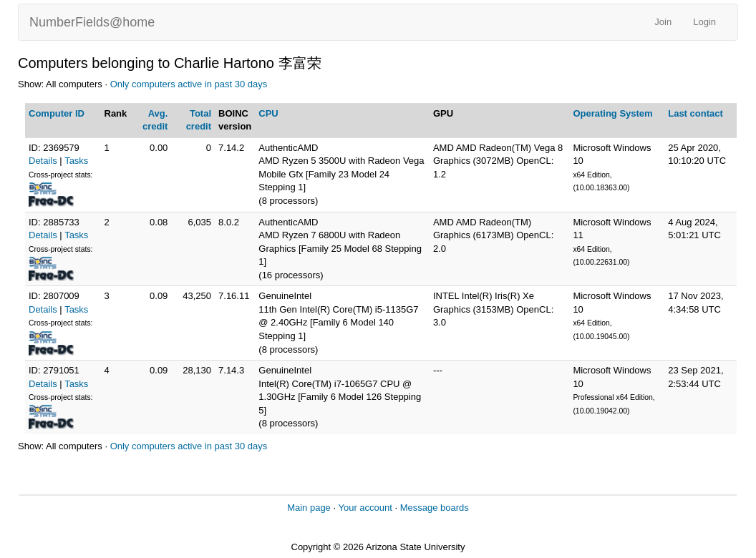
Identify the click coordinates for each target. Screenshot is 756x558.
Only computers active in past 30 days (189, 84)
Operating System (612, 113)
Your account (365, 508)
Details (43, 161)
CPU (268, 113)
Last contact (696, 113)
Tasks (76, 161)
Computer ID (57, 113)
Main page (309, 508)
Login (704, 22)
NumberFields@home (92, 22)
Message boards (435, 508)
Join (663, 22)
